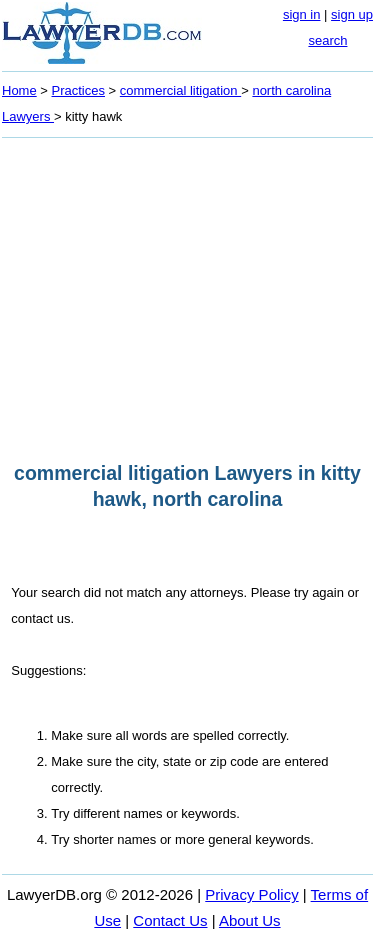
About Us (250, 920)
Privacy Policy (251, 894)
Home (19, 90)
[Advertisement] (187, 294)
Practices (78, 90)
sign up (352, 14)
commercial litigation (180, 90)
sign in (302, 14)
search (327, 40)
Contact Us (170, 920)
